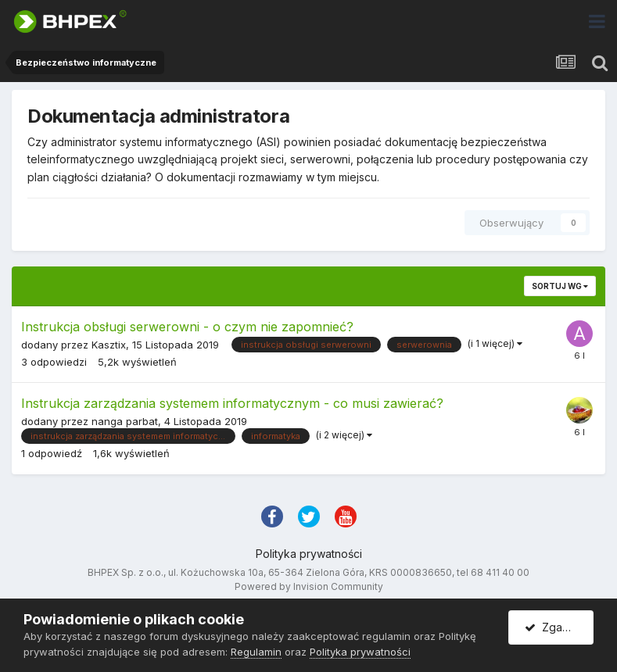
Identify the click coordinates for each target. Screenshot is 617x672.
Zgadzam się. (559, 627)
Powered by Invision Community (309, 586)
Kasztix (109, 345)
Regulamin (256, 652)
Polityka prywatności (309, 554)
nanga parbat (125, 421)
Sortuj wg (560, 286)
